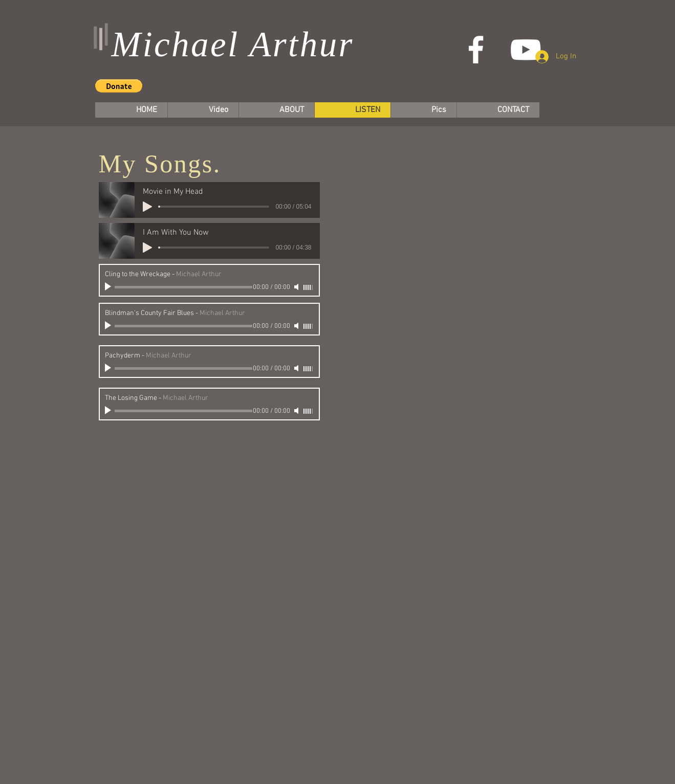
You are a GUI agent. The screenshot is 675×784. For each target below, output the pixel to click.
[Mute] (297, 287)
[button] (119, 86)
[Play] (147, 207)
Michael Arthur (233, 44)
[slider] (309, 287)
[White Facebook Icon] (476, 50)
